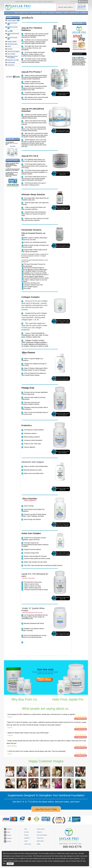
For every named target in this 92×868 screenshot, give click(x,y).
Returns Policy (40, 841)
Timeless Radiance (13, 21)
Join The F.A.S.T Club (46, 809)
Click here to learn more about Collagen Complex (63, 321)
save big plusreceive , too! (12, 143)
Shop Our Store (24, 13)
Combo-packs (11, 65)
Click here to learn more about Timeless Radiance (62, 50)
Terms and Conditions (42, 835)
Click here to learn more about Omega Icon (63, 414)
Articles (66, 13)
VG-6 (10, 31)
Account (74, 2)
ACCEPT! (10, 864)
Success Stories (74, 13)
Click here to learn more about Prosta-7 (63, 94)
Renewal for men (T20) (13, 60)
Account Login (28, 844)
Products (52, 13)
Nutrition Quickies (35, 13)
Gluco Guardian (11, 54)
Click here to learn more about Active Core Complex (63, 554)
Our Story (45, 13)
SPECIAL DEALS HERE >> (66, 7)
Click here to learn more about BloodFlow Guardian (62, 131)
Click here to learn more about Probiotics (63, 452)
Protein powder (11, 63)
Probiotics (10, 49)
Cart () (83, 2)
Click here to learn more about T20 (63, 598)
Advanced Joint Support (13, 51)
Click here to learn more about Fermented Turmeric (63, 246)
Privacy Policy (40, 838)
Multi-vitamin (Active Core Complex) (12, 57)
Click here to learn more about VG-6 (63, 174)
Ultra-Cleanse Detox (12, 44)
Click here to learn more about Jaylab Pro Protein (63, 634)
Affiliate (39, 844)
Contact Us (84, 13)
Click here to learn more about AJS (63, 489)
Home (16, 13)
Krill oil (9, 47)
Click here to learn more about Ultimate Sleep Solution (63, 208)
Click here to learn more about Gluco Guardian (63, 525)
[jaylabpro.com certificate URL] (14, 78)
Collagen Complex (12, 42)
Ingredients (59, 13)
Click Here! (13, 146)
